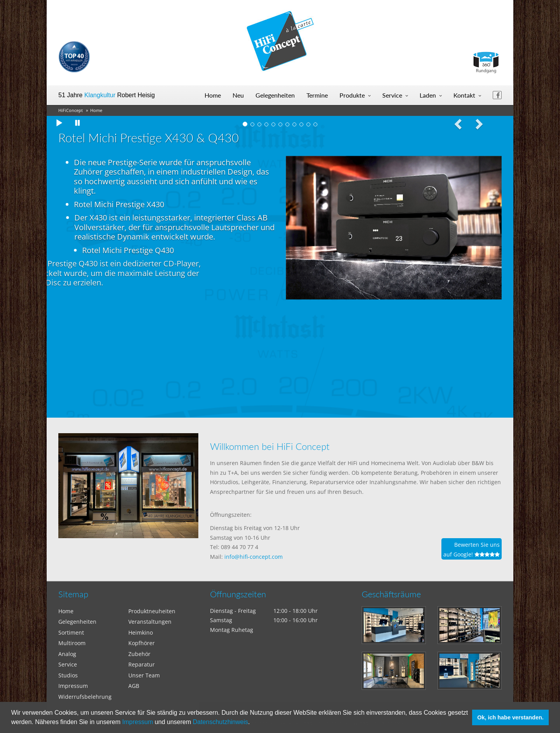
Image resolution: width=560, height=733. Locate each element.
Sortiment (71, 632)
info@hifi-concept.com (254, 557)
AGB (134, 686)
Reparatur (142, 664)
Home (213, 95)
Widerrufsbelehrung (85, 697)
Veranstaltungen (150, 622)
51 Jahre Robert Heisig (107, 95)
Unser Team (144, 675)
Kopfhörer (142, 643)
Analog (67, 654)
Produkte (352, 95)
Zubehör (139, 654)
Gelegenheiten (275, 95)
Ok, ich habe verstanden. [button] (510, 717)
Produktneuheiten (152, 611)
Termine (317, 95)
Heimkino (141, 632)
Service (392, 95)
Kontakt (464, 95)
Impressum (137, 722)
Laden (428, 95)
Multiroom (72, 643)
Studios (68, 675)
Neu (238, 95)
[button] (253, 723)
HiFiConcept (71, 110)
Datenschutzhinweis (220, 722)
